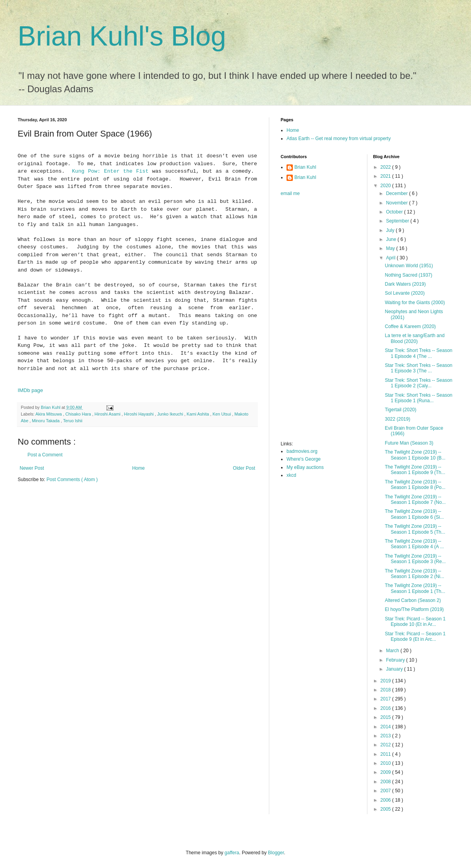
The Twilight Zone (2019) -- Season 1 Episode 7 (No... (415, 500)
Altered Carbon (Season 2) (413, 600)
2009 (386, 772)
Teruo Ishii (73, 421)
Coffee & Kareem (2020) (410, 326)
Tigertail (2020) (400, 410)
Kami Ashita (199, 414)
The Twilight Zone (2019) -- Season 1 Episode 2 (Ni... (414, 574)
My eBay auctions (305, 467)
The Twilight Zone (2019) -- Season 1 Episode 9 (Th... (415, 470)
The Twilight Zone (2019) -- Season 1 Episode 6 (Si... (414, 514)
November (397, 203)
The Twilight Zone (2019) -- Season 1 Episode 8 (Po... (415, 485)
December (397, 193)
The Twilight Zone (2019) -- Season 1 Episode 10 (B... (415, 455)
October (395, 212)
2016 (386, 708)
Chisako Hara (78, 414)
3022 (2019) (397, 419)
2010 (386, 763)
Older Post (244, 468)
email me (290, 193)
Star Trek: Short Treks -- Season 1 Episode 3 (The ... (418, 368)
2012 (386, 745)
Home (139, 468)
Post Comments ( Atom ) (72, 480)
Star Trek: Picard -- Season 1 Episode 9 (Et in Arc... (415, 636)
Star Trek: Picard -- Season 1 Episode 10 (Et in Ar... (415, 622)
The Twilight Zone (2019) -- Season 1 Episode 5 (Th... (415, 529)
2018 (386, 690)
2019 (386, 681)
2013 (386, 736)
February (396, 660)
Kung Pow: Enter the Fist (110, 171)
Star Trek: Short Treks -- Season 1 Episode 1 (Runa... (418, 398)
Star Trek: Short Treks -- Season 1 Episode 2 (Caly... (418, 383)
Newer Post (32, 468)
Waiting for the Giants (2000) (415, 303)
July (391, 230)
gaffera (232, 853)
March (393, 651)
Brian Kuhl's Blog (122, 36)
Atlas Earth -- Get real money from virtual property (339, 139)
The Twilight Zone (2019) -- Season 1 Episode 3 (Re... (415, 559)
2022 (386, 167)
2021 (386, 176)
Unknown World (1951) (409, 266)
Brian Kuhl (305, 167)
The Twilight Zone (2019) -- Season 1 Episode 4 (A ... (414, 544)
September (398, 221)
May (391, 248)
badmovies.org (302, 451)
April (391, 258)
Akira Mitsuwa (49, 414)
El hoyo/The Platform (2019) (414, 609)
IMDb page (30, 390)
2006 (386, 800)
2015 (386, 717)
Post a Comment (45, 455)
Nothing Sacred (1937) (408, 275)
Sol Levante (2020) (404, 293)
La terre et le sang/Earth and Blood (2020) (414, 338)
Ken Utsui (223, 414)
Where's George (304, 459)
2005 (386, 809)
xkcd (291, 475)
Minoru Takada (46, 421)
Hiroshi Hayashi (140, 414)
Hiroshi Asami (108, 414)
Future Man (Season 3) (409, 443)
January (395, 669)
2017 (386, 699)
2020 (386, 186)
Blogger (276, 853)
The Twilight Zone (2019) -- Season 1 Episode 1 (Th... (415, 588)
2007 (386, 791)
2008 (386, 782)
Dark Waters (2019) (405, 284)
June (392, 239)
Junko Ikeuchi (171, 414)
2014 (386, 727)
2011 (386, 754)
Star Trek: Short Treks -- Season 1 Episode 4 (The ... (418, 353)
